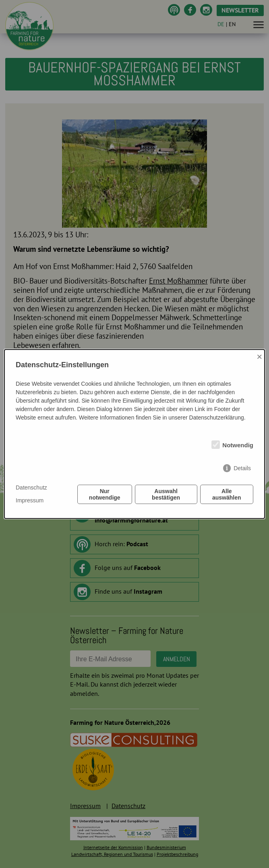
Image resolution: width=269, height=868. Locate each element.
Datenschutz (31, 487)
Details (242, 468)
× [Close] (259, 357)
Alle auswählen (227, 494)
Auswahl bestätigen (166, 494)
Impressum (30, 500)
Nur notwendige (105, 494)
